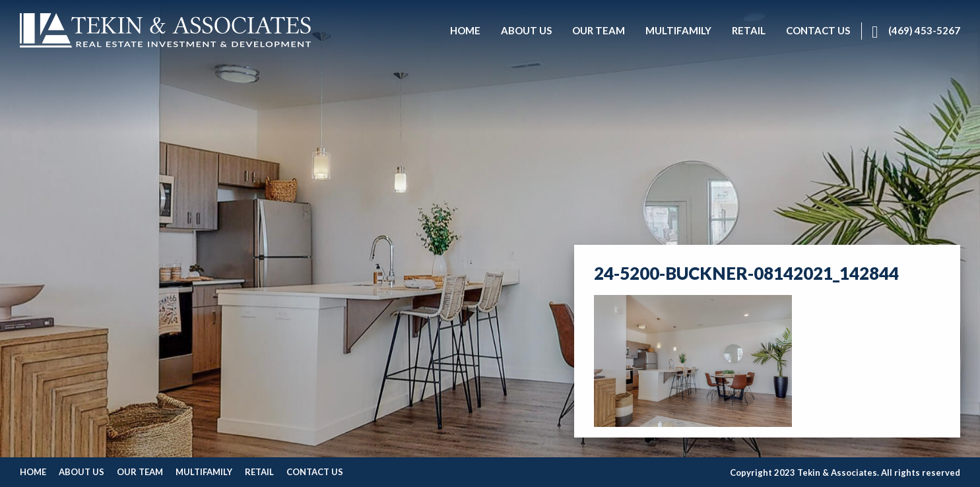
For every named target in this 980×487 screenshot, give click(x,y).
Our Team (140, 472)
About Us (82, 472)
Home (33, 472)
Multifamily (204, 472)
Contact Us (315, 472)
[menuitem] (465, 31)
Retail (259, 472)
